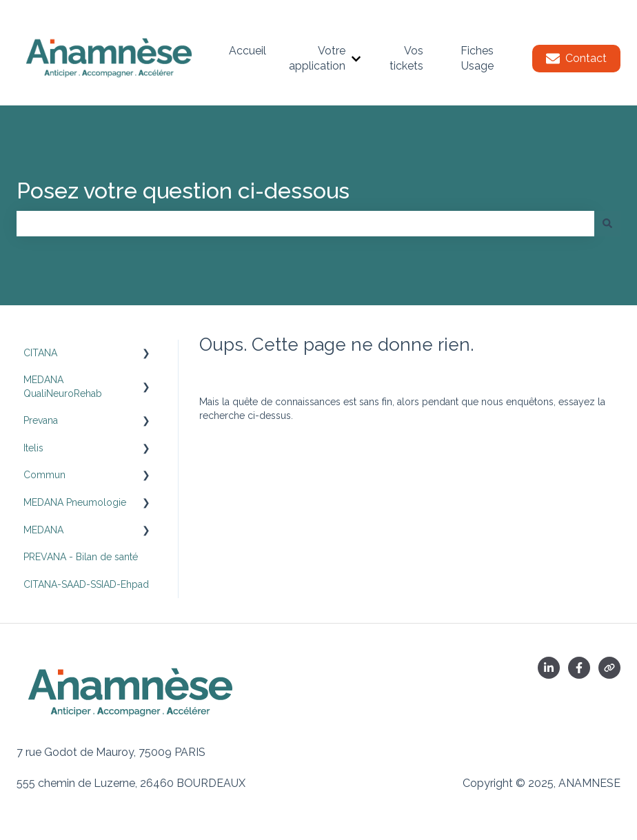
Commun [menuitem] (44, 475)
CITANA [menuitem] (40, 353)
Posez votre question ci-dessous (183, 191)
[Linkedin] (549, 668)
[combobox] (305, 223)
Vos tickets (406, 58)
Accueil (247, 51)
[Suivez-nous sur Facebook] (579, 668)
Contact (576, 59)
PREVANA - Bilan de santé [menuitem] (81, 557)
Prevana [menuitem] (41, 420)
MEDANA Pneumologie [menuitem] (75, 502)
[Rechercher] (607, 223)
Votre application (317, 58)
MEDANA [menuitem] (43, 530)
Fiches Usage (477, 58)
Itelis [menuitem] (33, 448)
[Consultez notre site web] (609, 668)
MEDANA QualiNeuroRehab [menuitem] (63, 387)
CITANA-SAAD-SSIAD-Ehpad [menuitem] (86, 584)
